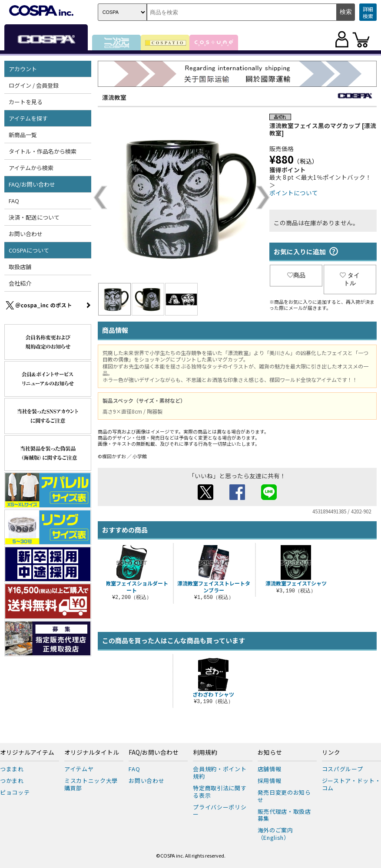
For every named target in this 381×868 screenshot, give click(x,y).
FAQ (14, 201)
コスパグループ (343, 769)
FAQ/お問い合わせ (32, 184)
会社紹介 (20, 283)
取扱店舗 (20, 267)
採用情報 (270, 781)
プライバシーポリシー (220, 811)
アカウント (23, 69)
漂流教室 (114, 97)
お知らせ (270, 753)
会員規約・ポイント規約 (220, 773)
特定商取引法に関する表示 (220, 792)
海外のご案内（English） (275, 834)
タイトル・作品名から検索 (43, 151)
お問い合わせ (26, 234)
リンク (331, 753)
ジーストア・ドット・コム (351, 784)
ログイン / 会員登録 (34, 85)
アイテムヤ (79, 769)
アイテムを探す (28, 118)
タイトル (350, 279)
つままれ (12, 769)
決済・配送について (34, 217)
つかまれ (12, 781)
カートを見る (26, 102)
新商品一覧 (23, 135)
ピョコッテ (15, 792)
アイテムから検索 (31, 168)
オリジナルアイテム (27, 753)
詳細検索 (368, 12)
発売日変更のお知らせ (284, 796)
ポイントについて (294, 193)
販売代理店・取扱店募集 (284, 815)
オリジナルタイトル (92, 753)
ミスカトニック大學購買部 (91, 784)
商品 (296, 275)
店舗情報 (270, 769)
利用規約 (205, 753)
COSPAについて (29, 250)
